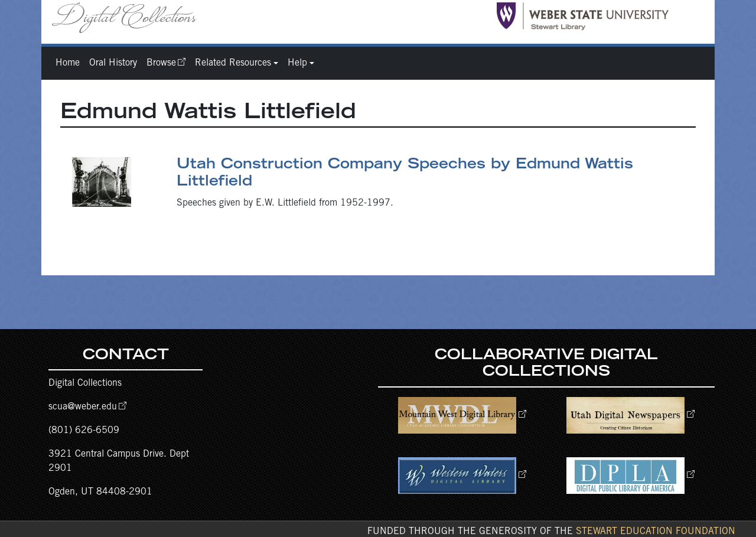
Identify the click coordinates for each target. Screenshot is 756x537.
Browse (161, 63)
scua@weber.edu (83, 407)
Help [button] (297, 63)
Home (68, 63)
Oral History (113, 63)
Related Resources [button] (233, 63)
